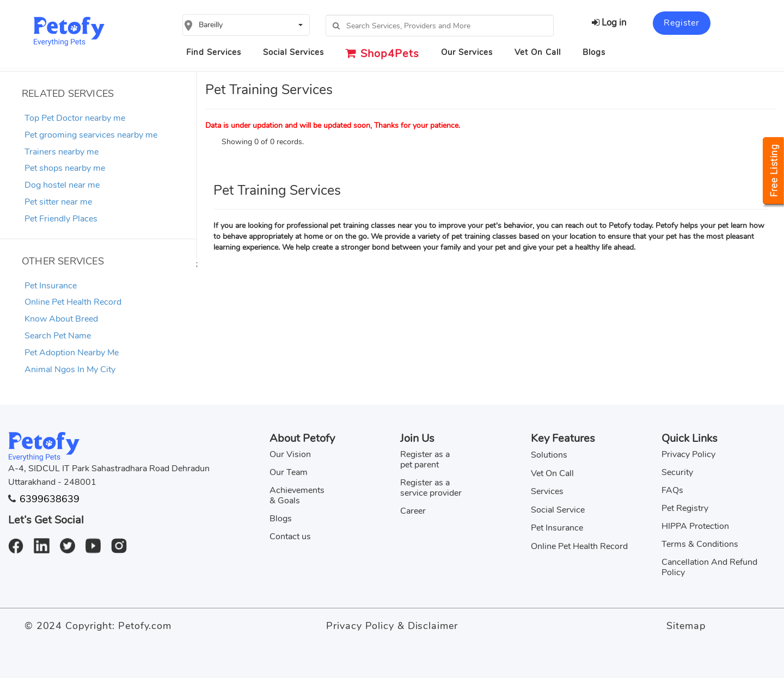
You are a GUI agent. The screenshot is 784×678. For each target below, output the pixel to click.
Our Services (467, 52)
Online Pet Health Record (73, 302)
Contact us (290, 537)
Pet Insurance (51, 286)
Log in (609, 23)
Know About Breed (61, 319)
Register (681, 23)
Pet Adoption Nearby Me (72, 353)
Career (413, 511)
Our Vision (290, 454)
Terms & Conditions (700, 544)
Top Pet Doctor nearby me (75, 118)
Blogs (594, 52)
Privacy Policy (688, 454)
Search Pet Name (58, 336)
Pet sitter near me (58, 202)
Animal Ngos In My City (70, 369)
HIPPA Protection (695, 526)
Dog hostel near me (62, 185)
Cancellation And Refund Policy (709, 567)
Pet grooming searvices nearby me (91, 135)
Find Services (214, 52)
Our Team (289, 472)
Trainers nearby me (62, 152)
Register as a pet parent (425, 460)
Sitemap (686, 626)
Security (677, 472)
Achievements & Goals (297, 495)
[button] (246, 25)
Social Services (293, 52)
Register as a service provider (431, 488)
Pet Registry (685, 508)
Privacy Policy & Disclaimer (392, 626)
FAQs (672, 490)
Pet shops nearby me (65, 168)
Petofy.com (145, 626)
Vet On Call (538, 52)
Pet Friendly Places (61, 219)
